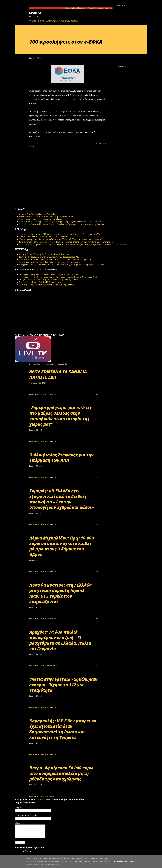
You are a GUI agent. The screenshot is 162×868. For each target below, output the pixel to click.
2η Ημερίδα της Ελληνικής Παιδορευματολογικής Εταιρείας (44, 254)
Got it (132, 862)
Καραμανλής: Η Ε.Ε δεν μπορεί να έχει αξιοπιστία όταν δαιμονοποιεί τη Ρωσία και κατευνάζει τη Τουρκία (63, 729)
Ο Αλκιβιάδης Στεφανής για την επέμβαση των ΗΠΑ (61, 457)
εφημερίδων (35, 333)
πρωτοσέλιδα (28, 333)
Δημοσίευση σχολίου (49, 394)
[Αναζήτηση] (122, 6)
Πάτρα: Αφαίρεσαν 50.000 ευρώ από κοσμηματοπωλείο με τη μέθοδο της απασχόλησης (61, 773)
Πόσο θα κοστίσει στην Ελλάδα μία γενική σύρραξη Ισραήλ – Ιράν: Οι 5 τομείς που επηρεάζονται (60, 593)
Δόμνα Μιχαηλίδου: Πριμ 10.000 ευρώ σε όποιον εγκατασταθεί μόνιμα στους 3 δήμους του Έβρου (62, 546)
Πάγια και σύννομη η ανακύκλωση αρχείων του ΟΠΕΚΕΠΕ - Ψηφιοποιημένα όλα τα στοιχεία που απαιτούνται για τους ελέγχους (73, 244)
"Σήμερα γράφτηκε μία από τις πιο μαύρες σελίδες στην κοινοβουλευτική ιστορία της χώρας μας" (60, 416)
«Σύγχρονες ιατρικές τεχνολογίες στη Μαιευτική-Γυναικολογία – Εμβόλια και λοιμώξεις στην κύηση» (62, 265)
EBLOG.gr (35, 13)
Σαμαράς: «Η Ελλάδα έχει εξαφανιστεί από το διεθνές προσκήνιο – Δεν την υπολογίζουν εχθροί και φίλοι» (62, 499)
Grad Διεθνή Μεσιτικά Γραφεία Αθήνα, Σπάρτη (39, 214)
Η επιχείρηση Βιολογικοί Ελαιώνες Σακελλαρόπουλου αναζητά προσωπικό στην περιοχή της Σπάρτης (62, 224)
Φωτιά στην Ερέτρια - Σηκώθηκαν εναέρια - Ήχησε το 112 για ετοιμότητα (63, 685)
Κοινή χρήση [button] (122, 66)
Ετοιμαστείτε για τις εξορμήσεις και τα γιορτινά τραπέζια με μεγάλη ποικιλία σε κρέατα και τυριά (60, 222)
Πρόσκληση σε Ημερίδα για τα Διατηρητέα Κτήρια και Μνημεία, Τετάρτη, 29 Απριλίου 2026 (58, 277)
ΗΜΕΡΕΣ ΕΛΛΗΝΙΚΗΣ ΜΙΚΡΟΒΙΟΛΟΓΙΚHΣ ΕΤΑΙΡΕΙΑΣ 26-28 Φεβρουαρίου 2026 (56, 259)
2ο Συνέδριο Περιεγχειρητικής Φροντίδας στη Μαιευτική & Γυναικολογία (50, 262)
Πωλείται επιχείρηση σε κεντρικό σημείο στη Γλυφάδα (42, 219)
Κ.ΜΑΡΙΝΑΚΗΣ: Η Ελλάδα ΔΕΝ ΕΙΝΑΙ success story (43, 237)
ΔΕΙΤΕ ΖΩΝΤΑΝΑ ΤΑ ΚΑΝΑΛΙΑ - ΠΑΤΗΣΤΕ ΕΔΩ (59, 374)
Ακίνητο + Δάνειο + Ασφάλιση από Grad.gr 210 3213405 (54, 21)
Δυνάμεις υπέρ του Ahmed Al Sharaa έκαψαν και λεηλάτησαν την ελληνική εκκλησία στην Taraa (61, 234)
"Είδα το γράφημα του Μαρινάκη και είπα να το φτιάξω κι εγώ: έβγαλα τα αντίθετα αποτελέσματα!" (60, 239)
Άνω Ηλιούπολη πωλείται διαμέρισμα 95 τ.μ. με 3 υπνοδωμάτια (46, 216)
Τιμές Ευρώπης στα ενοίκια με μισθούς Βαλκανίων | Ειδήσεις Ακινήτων (49, 280)
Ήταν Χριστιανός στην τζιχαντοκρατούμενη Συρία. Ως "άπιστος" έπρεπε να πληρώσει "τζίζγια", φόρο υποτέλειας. (66, 242)
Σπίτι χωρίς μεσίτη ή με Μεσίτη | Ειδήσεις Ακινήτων (41, 282)
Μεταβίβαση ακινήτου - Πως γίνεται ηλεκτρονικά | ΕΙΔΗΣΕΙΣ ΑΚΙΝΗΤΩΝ (51, 274)
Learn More (121, 862)
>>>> (96, 394)
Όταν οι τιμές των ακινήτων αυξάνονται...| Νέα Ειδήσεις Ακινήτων (47, 285)
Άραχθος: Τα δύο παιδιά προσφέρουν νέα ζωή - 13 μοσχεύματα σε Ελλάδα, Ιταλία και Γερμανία (60, 640)
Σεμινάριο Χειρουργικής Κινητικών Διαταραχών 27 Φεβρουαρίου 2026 (49, 257)
